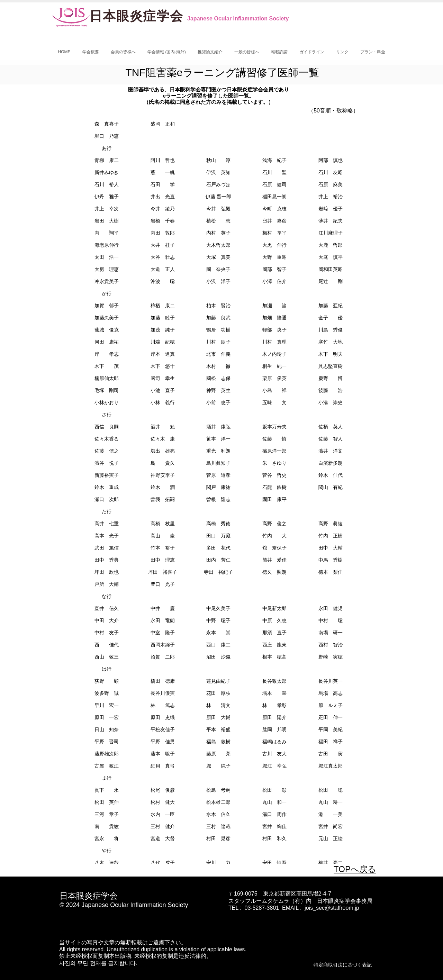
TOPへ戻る (355, 869)
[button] (91, 54)
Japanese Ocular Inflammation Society (238, 19)
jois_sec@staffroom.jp (332, 908)
